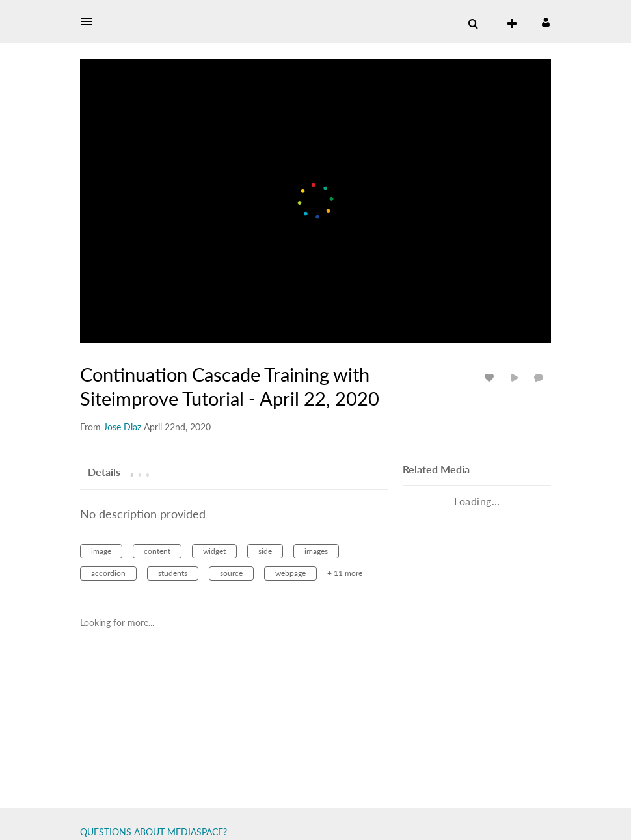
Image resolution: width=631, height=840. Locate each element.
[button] (90, 21)
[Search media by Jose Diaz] (122, 427)
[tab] (104, 471)
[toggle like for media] (491, 377)
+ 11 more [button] (345, 573)
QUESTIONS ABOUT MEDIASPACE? (154, 832)
